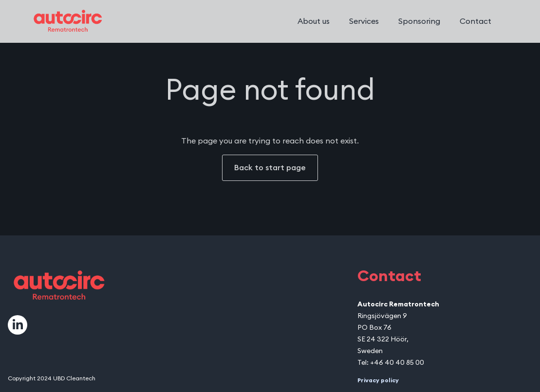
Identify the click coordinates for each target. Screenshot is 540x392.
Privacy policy (378, 380)
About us (314, 21)
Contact (475, 21)
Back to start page (270, 168)
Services (364, 21)
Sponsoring (419, 21)
